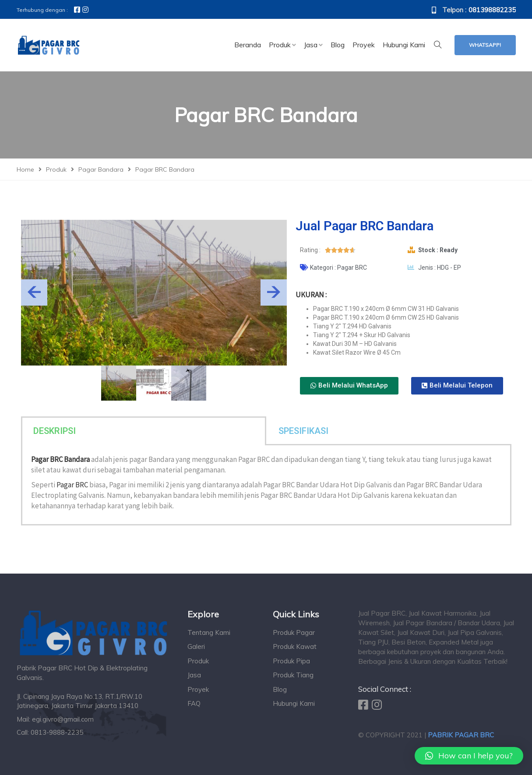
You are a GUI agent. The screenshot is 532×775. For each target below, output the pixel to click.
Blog (280, 689)
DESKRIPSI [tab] (55, 431)
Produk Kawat (295, 646)
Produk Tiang (293, 675)
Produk (198, 661)
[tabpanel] (266, 485)
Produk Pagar (294, 632)
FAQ (194, 703)
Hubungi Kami (294, 703)
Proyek (198, 689)
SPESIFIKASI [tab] (303, 431)
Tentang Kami (209, 632)
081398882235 (492, 10)
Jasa (194, 675)
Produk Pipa (291, 661)
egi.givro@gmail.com (63, 719)
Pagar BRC (72, 485)
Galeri (196, 646)
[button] (349, 386)
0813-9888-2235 (57, 732)
